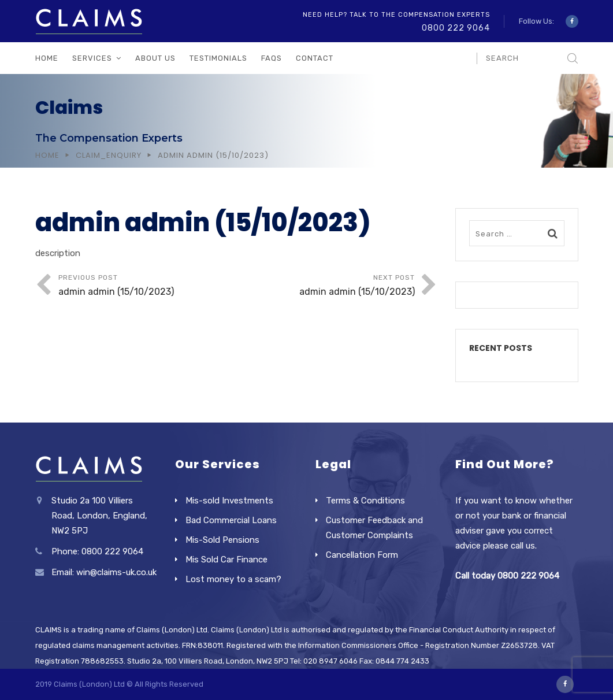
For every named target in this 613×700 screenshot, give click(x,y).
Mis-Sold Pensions (222, 540)
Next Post (326, 286)
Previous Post (148, 286)
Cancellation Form (362, 555)
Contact (315, 58)
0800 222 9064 (456, 28)
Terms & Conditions (365, 501)
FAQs (272, 58)
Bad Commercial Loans (231, 520)
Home (47, 58)
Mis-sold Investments (229, 501)
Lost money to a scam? (233, 579)
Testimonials (218, 58)
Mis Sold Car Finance (226, 560)
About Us (155, 58)
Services (92, 58)
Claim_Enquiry (109, 155)
